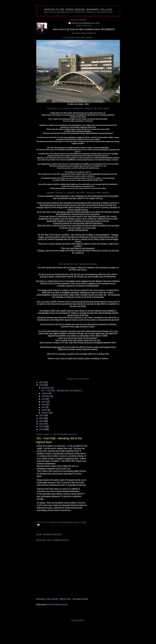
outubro (45, 393)
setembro (46, 396)
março (45, 410)
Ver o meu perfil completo (84, 33)
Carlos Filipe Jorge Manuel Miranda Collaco (78, 10)
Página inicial (65, 599)
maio (44, 404)
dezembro (46, 388)
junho (44, 402)
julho (44, 399)
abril (44, 407)
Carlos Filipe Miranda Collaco (85, 23)
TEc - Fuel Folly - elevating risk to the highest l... (62, 391)
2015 (42, 415)
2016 (42, 385)
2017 (42, 382)
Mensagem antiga (80, 599)
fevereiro (46, 413)
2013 (42, 421)
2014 (42, 418)
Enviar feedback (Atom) (58, 605)
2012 (42, 424)
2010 (42, 429)
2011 (42, 427)
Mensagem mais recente (47, 599)
